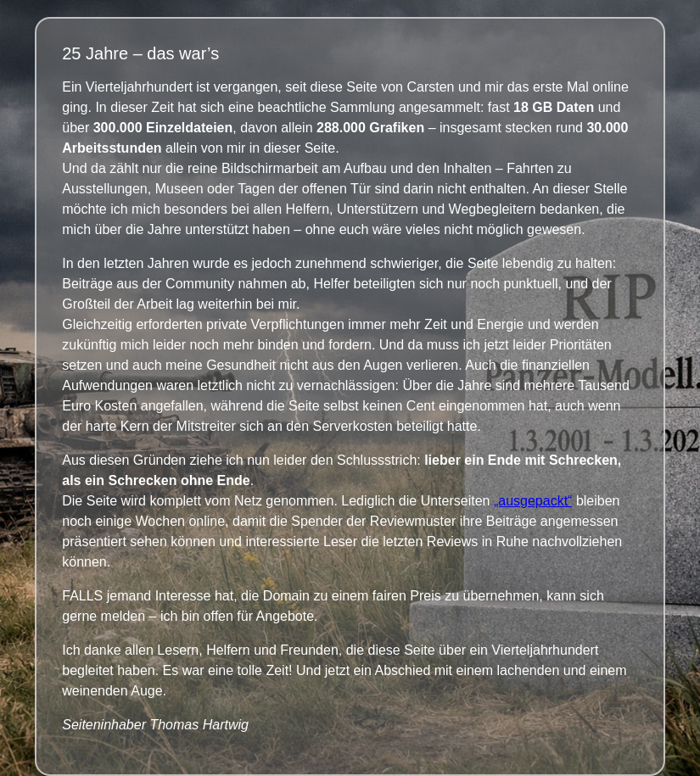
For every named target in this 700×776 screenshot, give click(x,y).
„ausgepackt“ (533, 501)
